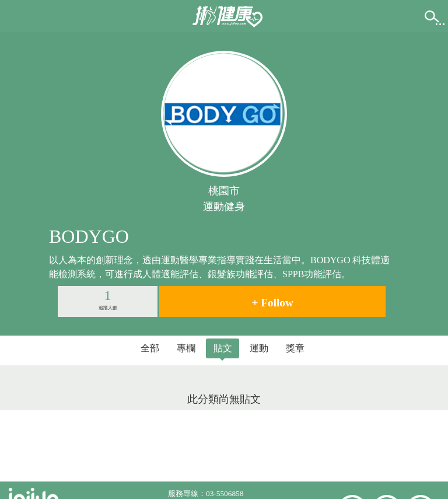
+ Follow (273, 303)
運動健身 (224, 207)
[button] (19, 15)
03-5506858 (225, 493)
